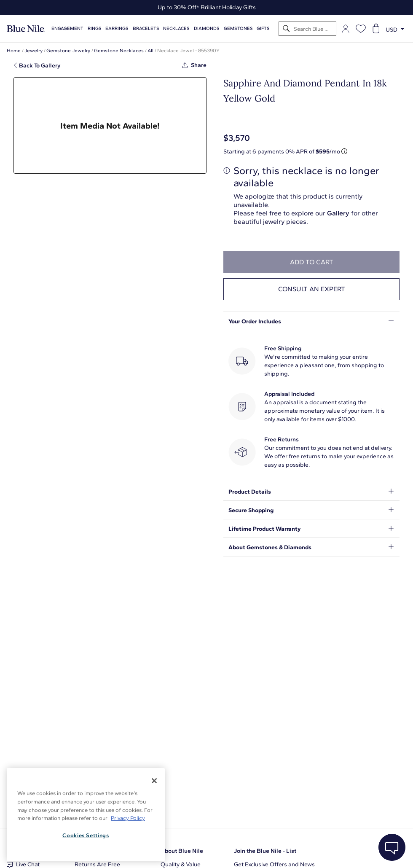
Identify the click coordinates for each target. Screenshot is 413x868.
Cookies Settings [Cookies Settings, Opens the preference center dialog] (86, 835)
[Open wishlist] (361, 29)
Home (14, 51)
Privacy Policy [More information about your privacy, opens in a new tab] (128, 818)
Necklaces (176, 28)
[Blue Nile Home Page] (26, 29)
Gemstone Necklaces (119, 51)
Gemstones (238, 28)
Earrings (117, 28)
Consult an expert (312, 289)
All (150, 51)
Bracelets (146, 28)
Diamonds (207, 28)
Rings (95, 28)
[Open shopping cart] (376, 29)
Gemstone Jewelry (68, 51)
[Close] (154, 781)
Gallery (338, 213)
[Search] (286, 29)
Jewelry (34, 51)
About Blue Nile (182, 851)
